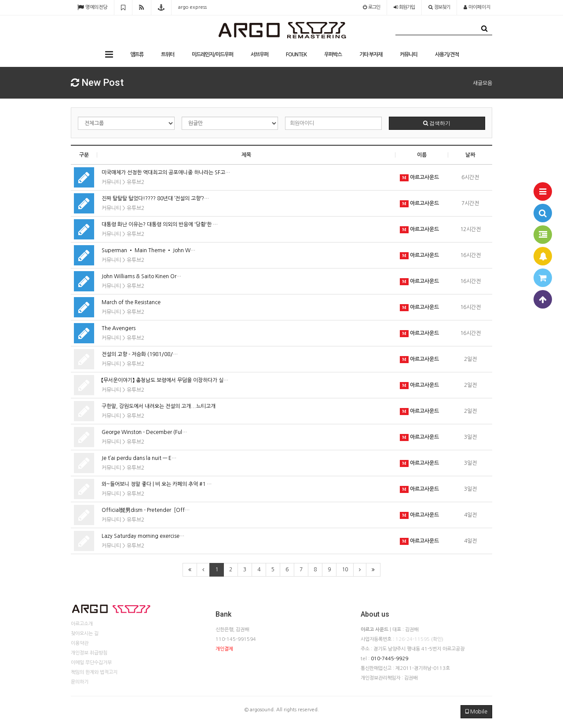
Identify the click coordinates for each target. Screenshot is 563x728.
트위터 (168, 55)
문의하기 (80, 682)
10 (345, 570)
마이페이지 (477, 7)
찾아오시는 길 (85, 634)
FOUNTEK (296, 55)
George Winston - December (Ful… (144, 432)
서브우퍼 (260, 55)
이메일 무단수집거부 (91, 663)
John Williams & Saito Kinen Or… (141, 276)
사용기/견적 (447, 55)
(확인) (437, 639)
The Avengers (119, 328)
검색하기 (437, 123)
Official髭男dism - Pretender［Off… (146, 510)
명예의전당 (92, 7)
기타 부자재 (371, 55)
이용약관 (80, 643)
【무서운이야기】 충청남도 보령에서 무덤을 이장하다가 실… (165, 380)
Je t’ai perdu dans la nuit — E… (139, 458)
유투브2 (135, 182)
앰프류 (137, 55)
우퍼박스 (333, 55)
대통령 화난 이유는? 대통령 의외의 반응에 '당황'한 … (160, 224)
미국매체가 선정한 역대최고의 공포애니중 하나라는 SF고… (166, 173)
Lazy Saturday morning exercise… (143, 536)
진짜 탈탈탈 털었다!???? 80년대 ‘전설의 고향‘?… (155, 199)
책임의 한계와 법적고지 (94, 672)
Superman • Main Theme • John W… (148, 250)
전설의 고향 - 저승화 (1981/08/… (140, 354)
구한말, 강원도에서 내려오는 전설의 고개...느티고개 (159, 406)
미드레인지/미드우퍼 (212, 55)
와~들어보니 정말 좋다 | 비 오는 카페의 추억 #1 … (157, 484)
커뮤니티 (409, 55)
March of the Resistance (131, 302)
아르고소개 (82, 624)
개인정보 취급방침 (89, 653)
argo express (192, 7)
